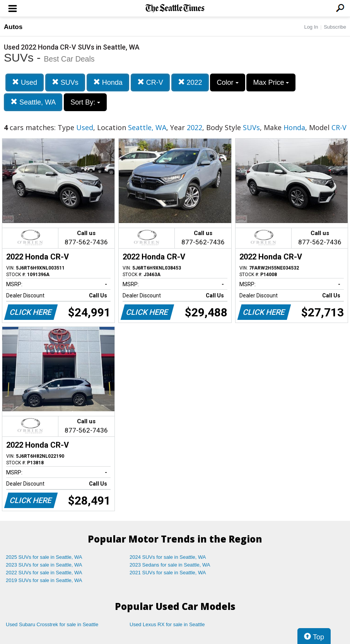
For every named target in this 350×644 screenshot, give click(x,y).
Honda (108, 82)
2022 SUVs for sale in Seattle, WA (44, 573)
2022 (190, 82)
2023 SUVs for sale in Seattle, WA (44, 565)
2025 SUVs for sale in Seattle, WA (44, 557)
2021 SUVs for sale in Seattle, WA (168, 573)
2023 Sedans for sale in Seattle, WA (170, 565)
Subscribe (335, 27)
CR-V (150, 82)
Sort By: (85, 102)
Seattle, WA (33, 102)
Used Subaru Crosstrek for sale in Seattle (52, 624)
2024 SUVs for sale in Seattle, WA (168, 557)
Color (227, 82)
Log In (311, 27)
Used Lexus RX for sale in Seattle (167, 624)
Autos (13, 27)
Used (25, 82)
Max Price (271, 82)
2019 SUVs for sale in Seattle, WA (44, 580)
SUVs (65, 82)
